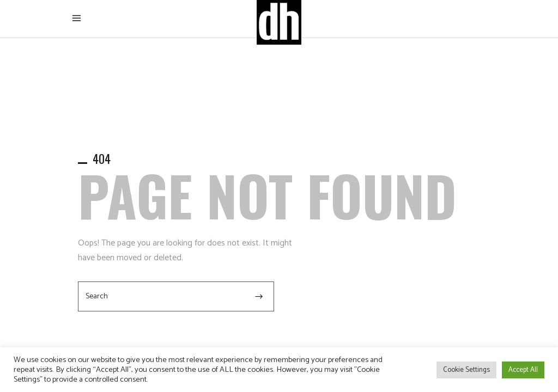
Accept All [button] (523, 370)
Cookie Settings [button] (466, 370)
